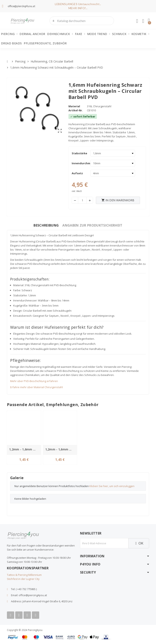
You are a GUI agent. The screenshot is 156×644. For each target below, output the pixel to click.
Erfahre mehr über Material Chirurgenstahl (36, 387)
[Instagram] (27, 615)
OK (139, 543)
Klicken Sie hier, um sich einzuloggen (112, 486)
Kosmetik (140, 34)
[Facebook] (11, 615)
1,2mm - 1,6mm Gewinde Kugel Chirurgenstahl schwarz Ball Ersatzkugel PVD (25, 449)
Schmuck (121, 34)
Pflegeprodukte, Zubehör (45, 43)
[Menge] (82, 200)
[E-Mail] (104, 543)
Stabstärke (79, 153)
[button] (149, 21)
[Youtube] (19, 615)
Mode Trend (99, 34)
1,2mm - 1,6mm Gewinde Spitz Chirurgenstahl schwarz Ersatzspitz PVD (61, 449)
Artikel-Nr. (76, 110)
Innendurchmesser (80, 163)
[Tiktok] (36, 615)
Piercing (9, 34)
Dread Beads (11, 43)
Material (74, 106)
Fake (80, 34)
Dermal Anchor (32, 34)
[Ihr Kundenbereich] (137, 21)
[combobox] (82, 21)
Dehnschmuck (60, 34)
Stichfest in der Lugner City (23, 579)
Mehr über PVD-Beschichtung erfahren (34, 381)
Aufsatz (77, 173)
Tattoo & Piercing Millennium (24, 575)
